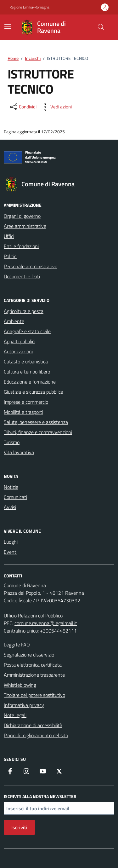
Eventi (11, 552)
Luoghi (11, 542)
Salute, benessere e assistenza (36, 422)
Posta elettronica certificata (33, 665)
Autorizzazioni (18, 351)
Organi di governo (22, 216)
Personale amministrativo (31, 266)
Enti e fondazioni (21, 246)
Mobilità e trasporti (23, 412)
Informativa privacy (24, 705)
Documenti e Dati (22, 276)
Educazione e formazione (30, 382)
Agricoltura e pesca (24, 311)
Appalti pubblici (20, 341)
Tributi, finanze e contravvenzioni (38, 432)
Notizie (11, 487)
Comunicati (15, 497)
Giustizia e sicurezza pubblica (34, 392)
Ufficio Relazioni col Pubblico (33, 616)
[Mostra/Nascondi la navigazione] (8, 26)
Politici (11, 256)
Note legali (15, 715)
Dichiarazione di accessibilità (33, 725)
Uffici (9, 236)
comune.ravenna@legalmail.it (46, 623)
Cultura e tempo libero (27, 372)
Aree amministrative (25, 226)
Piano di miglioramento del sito (36, 735)
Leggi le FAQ (17, 645)
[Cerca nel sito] (101, 27)
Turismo (12, 442)
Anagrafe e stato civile (27, 331)
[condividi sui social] (23, 107)
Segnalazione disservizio (29, 655)
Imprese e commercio (26, 402)
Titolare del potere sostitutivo (34, 695)
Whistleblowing (20, 685)
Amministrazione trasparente (34, 675)
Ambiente (14, 321)
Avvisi (10, 507)
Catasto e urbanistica (26, 362)
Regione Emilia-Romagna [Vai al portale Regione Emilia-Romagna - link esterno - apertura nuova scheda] (29, 7)
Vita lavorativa (19, 452)
